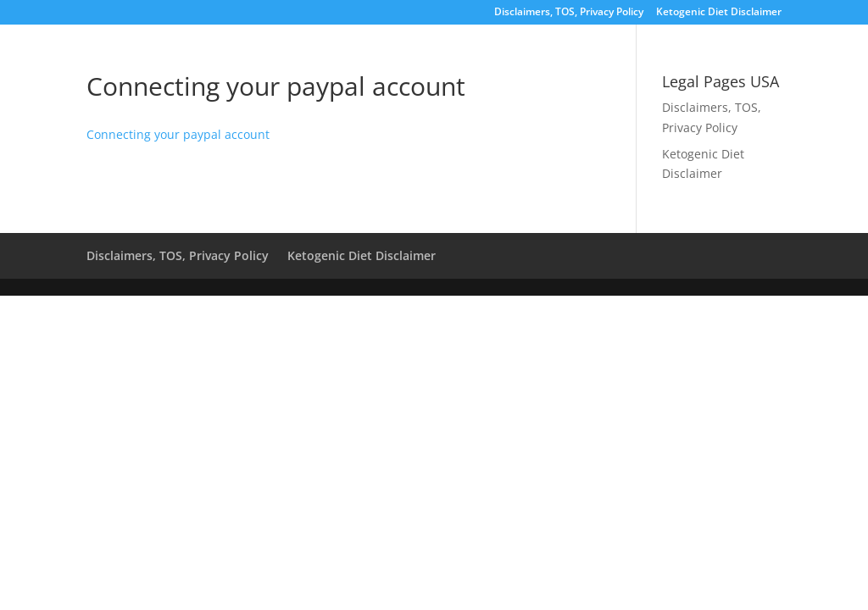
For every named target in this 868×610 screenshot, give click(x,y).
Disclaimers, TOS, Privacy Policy (569, 13)
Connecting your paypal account (178, 134)
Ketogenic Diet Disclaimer (719, 13)
